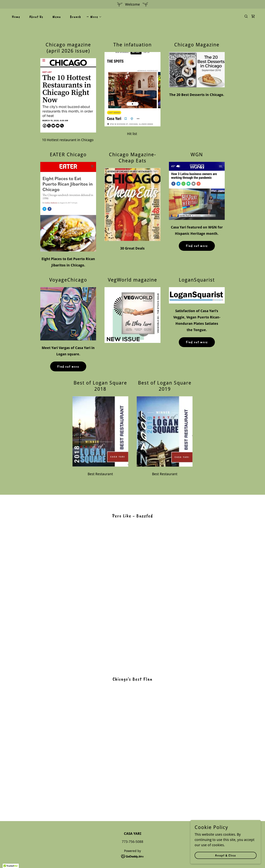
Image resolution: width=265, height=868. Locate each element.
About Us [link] (36, 17)
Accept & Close (226, 855)
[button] (94, 17)
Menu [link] (57, 17)
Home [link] (16, 17)
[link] (253, 16)
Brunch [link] (76, 17)
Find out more (197, 246)
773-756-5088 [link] (132, 842)
